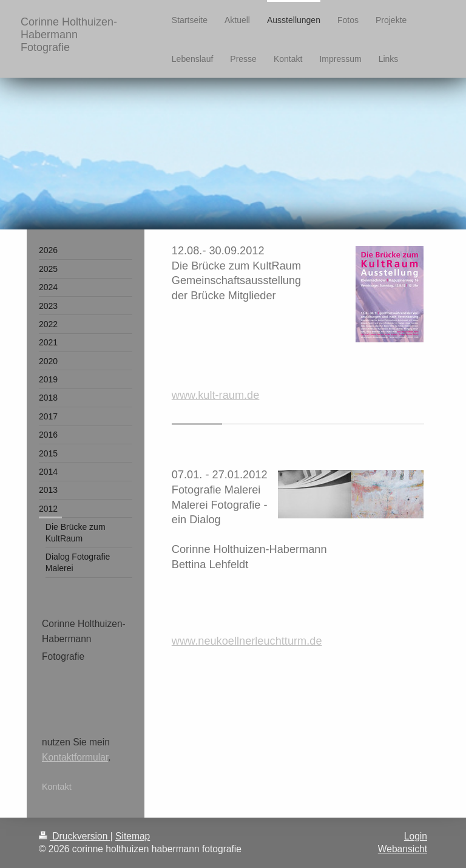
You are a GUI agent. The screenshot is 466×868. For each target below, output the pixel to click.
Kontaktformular (75, 757)
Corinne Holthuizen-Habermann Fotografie (69, 35)
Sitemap (133, 836)
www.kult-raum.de (216, 395)
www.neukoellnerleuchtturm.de (247, 641)
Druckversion (75, 836)
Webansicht (403, 849)
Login (416, 836)
